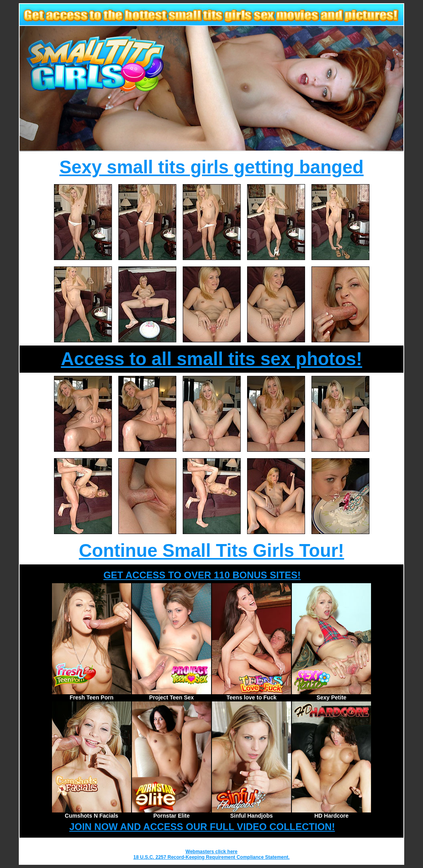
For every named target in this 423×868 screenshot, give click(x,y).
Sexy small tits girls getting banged (212, 167)
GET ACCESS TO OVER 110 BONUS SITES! (202, 575)
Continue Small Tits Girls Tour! (211, 551)
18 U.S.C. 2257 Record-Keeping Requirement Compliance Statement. (212, 857)
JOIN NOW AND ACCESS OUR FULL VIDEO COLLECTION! (202, 827)
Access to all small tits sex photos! (211, 359)
